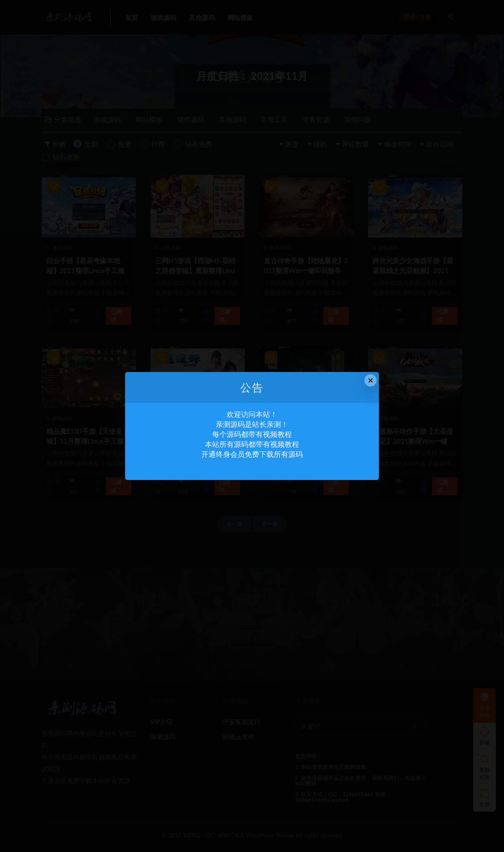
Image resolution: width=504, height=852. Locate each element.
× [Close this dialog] (371, 380)
